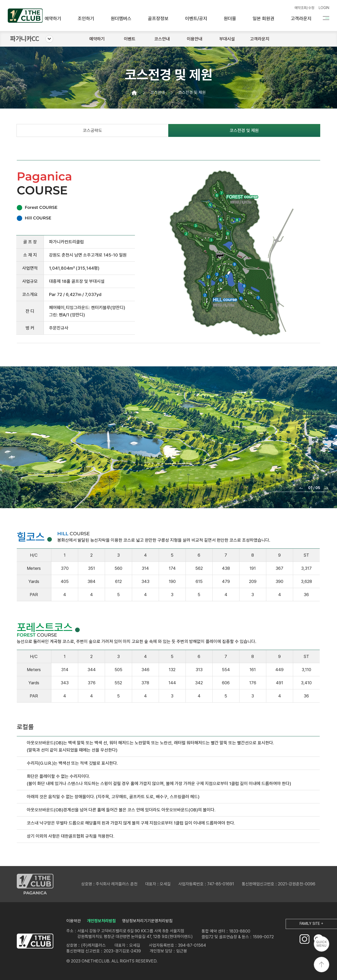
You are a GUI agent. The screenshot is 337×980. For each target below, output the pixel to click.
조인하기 (86, 19)
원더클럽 (25, 15)
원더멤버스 (121, 19)
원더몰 (230, 19)
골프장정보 (158, 19)
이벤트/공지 (196, 19)
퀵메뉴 (322, 944)
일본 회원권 (263, 19)
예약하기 (53, 19)
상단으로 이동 (322, 965)
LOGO (35, 941)
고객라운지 (301, 19)
